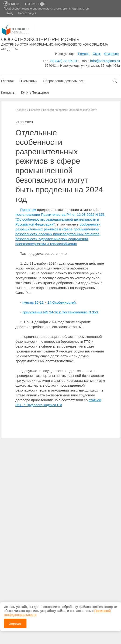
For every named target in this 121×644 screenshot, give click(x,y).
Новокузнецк (65, 54)
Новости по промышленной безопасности (70, 110)
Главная (7, 81)
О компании (28, 81)
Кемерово (111, 54)
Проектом (28, 210)
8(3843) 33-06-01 (64, 61)
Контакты (8, 93)
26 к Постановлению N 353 (76, 312)
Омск (97, 54)
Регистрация (27, 13)
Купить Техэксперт (35, 93)
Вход (9, 13)
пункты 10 (30, 302)
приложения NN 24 (38, 312)
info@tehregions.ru (105, 61)
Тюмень (84, 54)
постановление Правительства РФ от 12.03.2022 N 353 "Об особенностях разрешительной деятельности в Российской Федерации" (60, 219)
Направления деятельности (64, 81)
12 (42, 302)
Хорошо (15, 624)
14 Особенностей (62, 302)
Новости (35, 110)
